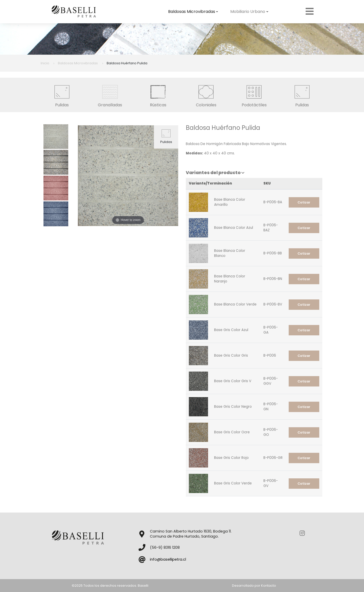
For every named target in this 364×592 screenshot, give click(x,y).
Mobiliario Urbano (249, 12)
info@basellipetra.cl (168, 559)
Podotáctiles (254, 95)
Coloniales (206, 95)
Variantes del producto (215, 173)
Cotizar (304, 202)
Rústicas (158, 95)
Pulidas (62, 95)
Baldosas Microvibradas (193, 12)
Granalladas (110, 95)
